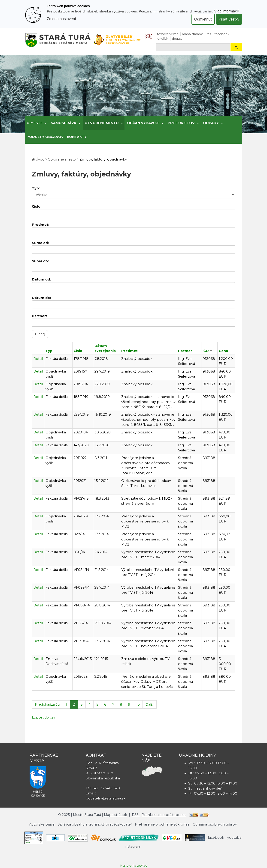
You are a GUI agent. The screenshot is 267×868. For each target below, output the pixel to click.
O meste (35, 123)
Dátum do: (41, 298)
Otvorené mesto (102, 123)
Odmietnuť (203, 19)
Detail (38, 359)
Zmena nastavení (61, 19)
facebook (222, 34)
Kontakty (77, 137)
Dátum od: (41, 279)
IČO (206, 351)
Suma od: (40, 243)
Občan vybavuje (143, 123)
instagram (133, 847)
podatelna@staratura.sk (106, 798)
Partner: (39, 316)
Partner (185, 351)
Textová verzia (168, 34)
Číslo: (37, 206)
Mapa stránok (192, 34)
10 (138, 704)
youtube (234, 838)
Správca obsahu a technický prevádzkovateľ (95, 824)
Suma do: (40, 261)
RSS (209, 34)
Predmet (129, 351)
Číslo (78, 351)
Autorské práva (42, 824)
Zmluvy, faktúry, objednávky (103, 159)
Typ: (36, 188)
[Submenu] (45, 123)
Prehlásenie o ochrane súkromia (162, 824)
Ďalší (150, 704)
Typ (49, 351)
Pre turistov (181, 123)
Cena (223, 351)
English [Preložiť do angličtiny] (163, 39)
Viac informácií (226, 11)
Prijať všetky (229, 19)
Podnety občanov (45, 137)
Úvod (40, 159)
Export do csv (44, 717)
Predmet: (41, 225)
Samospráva (64, 123)
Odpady (211, 123)
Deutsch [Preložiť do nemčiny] (178, 39)
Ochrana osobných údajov (215, 824)
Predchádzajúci (47, 704)
